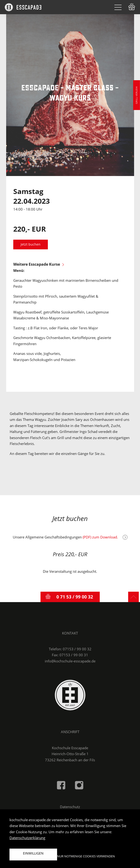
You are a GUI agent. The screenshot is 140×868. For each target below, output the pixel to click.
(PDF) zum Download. (105, 537)
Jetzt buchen (31, 244)
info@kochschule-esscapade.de (70, 661)
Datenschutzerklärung (27, 838)
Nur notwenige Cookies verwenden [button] (86, 856)
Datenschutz (70, 807)
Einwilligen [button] (33, 853)
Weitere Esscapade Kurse (39, 264)
